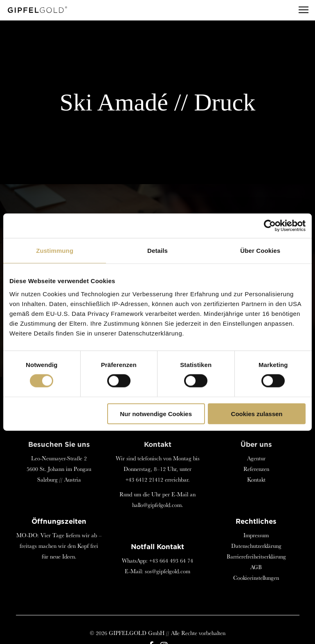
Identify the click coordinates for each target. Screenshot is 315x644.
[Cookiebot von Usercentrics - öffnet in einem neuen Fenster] (270, 226)
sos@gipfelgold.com (168, 571)
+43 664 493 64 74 (171, 561)
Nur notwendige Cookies (156, 413)
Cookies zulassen (257, 413)
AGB (256, 567)
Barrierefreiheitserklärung (256, 556)
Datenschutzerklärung (256, 546)
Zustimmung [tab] (55, 251)
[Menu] (300, 10)
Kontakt (256, 480)
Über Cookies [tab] (260, 251)
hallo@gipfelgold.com (157, 505)
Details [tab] (157, 251)
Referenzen (256, 469)
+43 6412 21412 (144, 480)
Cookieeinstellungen (256, 578)
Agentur (256, 458)
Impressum (256, 535)
